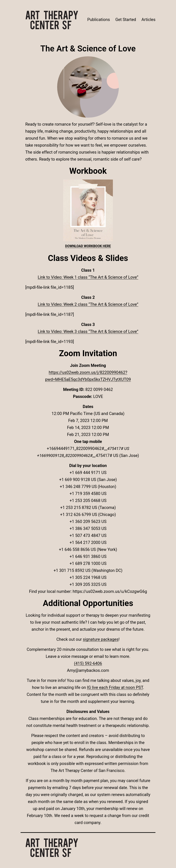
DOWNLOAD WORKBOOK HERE (88, 246)
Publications (98, 20)
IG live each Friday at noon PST (115, 687)
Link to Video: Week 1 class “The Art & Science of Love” (88, 277)
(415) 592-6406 (88, 663)
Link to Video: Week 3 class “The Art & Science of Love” (88, 331)
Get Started (126, 20)
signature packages (101, 639)
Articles (148, 20)
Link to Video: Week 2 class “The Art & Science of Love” (88, 304)
